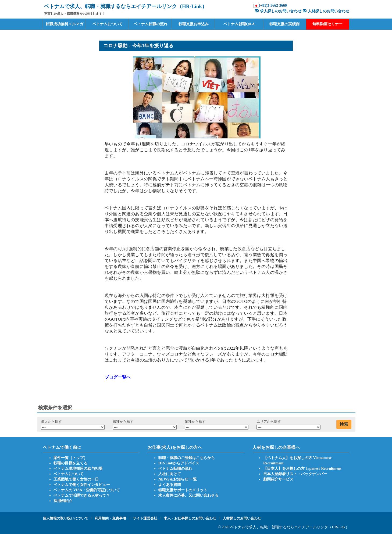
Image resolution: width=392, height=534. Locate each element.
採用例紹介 (63, 501)
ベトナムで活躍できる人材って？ (82, 495)
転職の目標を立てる (70, 463)
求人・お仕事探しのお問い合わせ (190, 518)
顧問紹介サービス (278, 479)
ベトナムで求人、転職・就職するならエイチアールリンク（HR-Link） (290, 527)
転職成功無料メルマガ (65, 24)
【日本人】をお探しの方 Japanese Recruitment (302, 469)
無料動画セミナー (327, 24)
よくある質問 (170, 485)
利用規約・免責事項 (110, 518)
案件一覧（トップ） (70, 458)
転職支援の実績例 (284, 24)
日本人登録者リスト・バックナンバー (295, 474)
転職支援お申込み (194, 24)
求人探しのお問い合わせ (277, 11)
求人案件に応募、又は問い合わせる (188, 495)
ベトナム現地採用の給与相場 (78, 469)
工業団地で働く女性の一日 (76, 479)
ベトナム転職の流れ (151, 24)
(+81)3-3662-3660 (273, 6)
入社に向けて (170, 474)
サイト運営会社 (145, 518)
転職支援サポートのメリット (183, 490)
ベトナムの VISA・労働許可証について (87, 490)
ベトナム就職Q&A (239, 24)
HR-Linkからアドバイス (179, 463)
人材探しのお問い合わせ (325, 11)
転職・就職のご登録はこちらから (187, 458)
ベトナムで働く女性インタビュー (82, 485)
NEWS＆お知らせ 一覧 (178, 479)
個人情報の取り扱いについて (65, 518)
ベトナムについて (108, 24)
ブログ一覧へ (118, 377)
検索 (344, 424)
